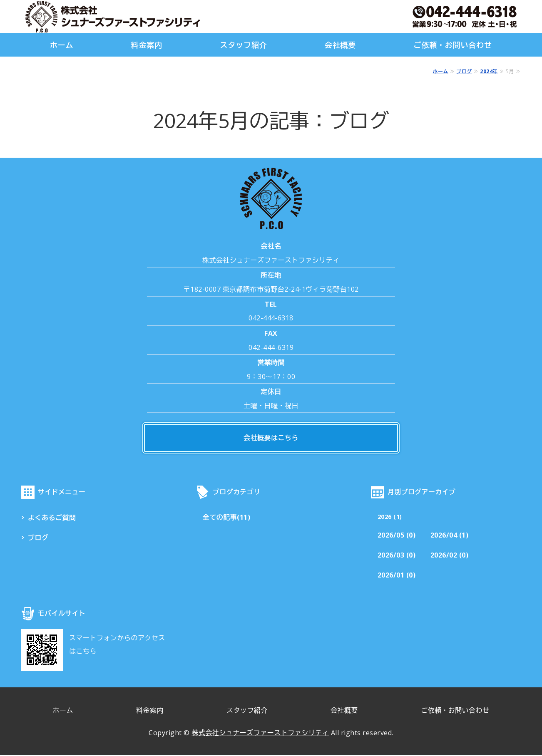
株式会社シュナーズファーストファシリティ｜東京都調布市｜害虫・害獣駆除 (113, 17)
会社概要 (341, 45)
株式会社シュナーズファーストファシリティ (260, 734)
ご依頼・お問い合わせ (453, 45)
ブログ (464, 71)
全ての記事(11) (227, 518)
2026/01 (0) (397, 576)
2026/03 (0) (397, 556)
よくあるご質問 (52, 518)
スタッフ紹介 (243, 45)
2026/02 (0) (450, 556)
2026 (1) (390, 517)
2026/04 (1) (450, 536)
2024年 (489, 71)
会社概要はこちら (271, 438)
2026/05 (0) (397, 536)
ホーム (62, 45)
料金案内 (147, 45)
